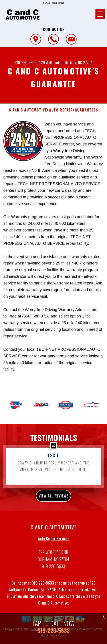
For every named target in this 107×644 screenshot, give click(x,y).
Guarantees (86, 110)
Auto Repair (61, 110)
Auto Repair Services (53, 555)
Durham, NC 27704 (79, 63)
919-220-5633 (26, 63)
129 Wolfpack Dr (52, 63)
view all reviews (53, 513)
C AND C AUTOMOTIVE (28, 110)
